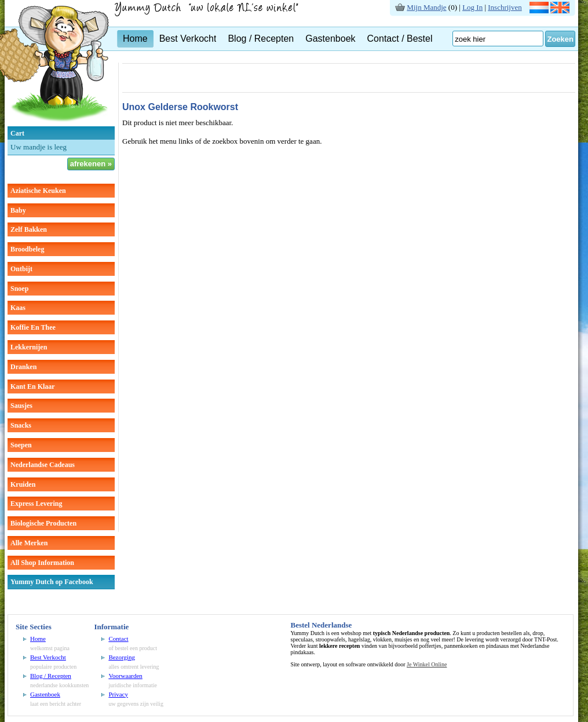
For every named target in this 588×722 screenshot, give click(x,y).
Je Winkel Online (427, 664)
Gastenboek (330, 39)
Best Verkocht (188, 39)
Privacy (118, 694)
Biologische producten (43, 523)
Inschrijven (505, 7)
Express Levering (36, 504)
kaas (18, 308)
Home (135, 39)
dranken (23, 367)
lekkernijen (29, 347)
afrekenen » (91, 164)
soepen (21, 445)
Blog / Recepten (261, 39)
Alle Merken (29, 543)
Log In (472, 7)
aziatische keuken (38, 191)
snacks (21, 425)
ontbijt (21, 269)
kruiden (23, 484)
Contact (118, 639)
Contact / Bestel (400, 39)
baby (18, 210)
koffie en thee (33, 327)
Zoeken (560, 39)
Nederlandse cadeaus (43, 465)
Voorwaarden (125, 676)
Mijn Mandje (426, 7)
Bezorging (122, 657)
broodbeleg (27, 249)
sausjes (21, 406)
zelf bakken (29, 229)
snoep (19, 289)
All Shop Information (42, 563)
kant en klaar (33, 386)
